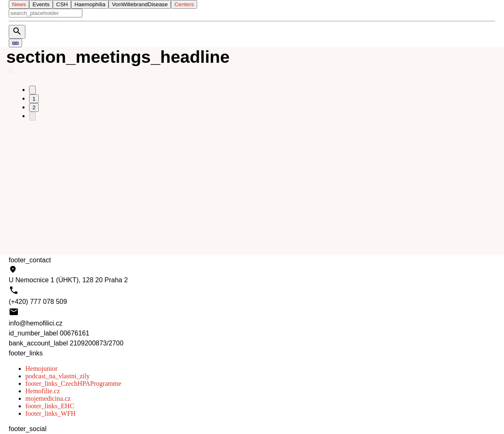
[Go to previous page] (32, 90)
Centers (184, 4)
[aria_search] (46, 13)
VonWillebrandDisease (140, 4)
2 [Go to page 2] (34, 107)
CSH (62, 4)
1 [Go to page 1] (34, 99)
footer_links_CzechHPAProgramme (73, 383)
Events (41, 4)
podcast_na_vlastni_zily (58, 376)
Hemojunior (41, 369)
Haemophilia (90, 4)
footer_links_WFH (51, 413)
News (19, 4)
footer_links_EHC (50, 406)
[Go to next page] (32, 116)
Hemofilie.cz (43, 391)
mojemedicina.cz (48, 398)
